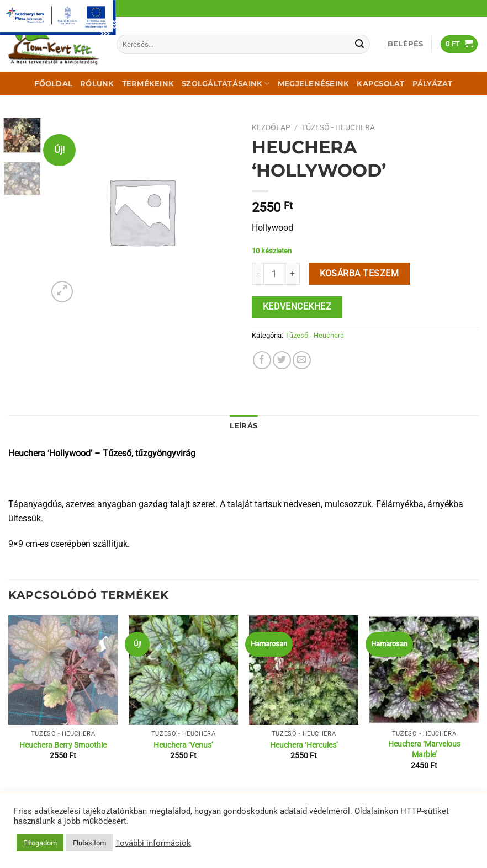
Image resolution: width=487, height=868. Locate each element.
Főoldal (53, 84)
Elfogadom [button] (40, 843)
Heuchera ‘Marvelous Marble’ (424, 749)
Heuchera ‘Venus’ (183, 745)
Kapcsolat (380, 84)
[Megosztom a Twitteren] (282, 360)
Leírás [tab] (244, 426)
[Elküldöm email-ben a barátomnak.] (302, 360)
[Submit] (359, 44)
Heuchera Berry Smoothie (63, 745)
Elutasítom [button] (89, 843)
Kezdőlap (271, 127)
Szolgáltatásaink (226, 84)
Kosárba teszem (359, 274)
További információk (153, 843)
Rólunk (97, 84)
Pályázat (433, 84)
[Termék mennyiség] (274, 274)
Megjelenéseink (314, 84)
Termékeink (148, 84)
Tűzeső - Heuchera (338, 127)
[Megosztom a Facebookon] (262, 360)
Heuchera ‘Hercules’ (304, 745)
